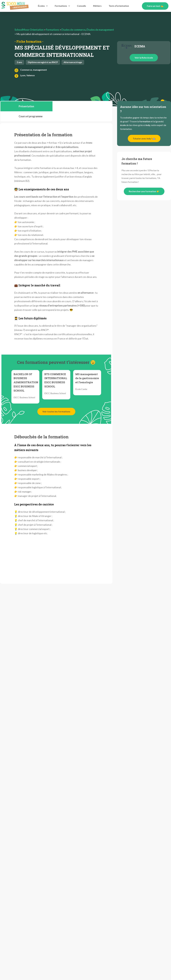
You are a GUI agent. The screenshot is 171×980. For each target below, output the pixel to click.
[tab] (26, 106)
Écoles (43, 6)
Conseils (82, 6)
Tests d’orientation (119, 6)
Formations (62, 6)
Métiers (97, 6)
